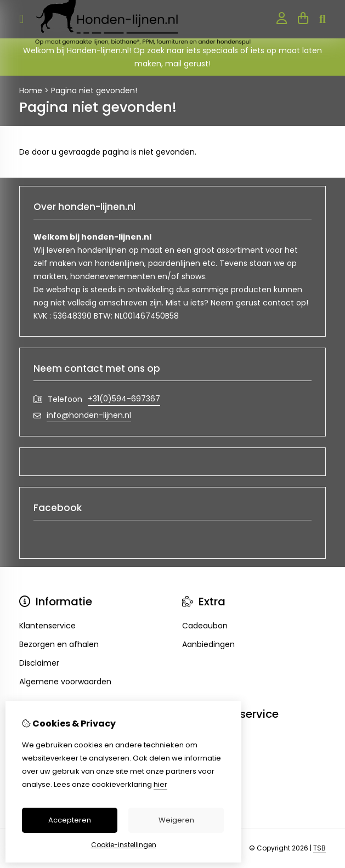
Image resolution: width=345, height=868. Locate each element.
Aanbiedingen (208, 644)
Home (31, 90)
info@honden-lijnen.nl (89, 415)
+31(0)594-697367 (124, 399)
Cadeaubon (205, 626)
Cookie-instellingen (124, 845)
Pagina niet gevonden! (94, 90)
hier (160, 784)
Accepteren (70, 820)
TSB (319, 848)
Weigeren (176, 820)
